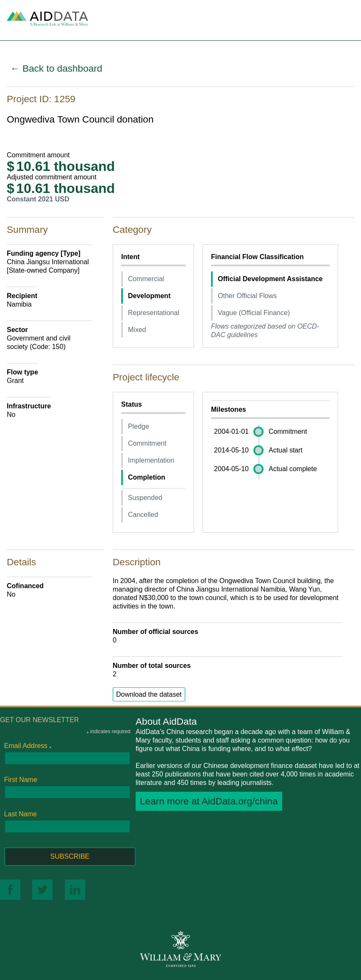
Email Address (28, 746)
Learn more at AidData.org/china (209, 801)
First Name (21, 780)
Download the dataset (149, 694)
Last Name (21, 814)
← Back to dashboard (56, 68)
